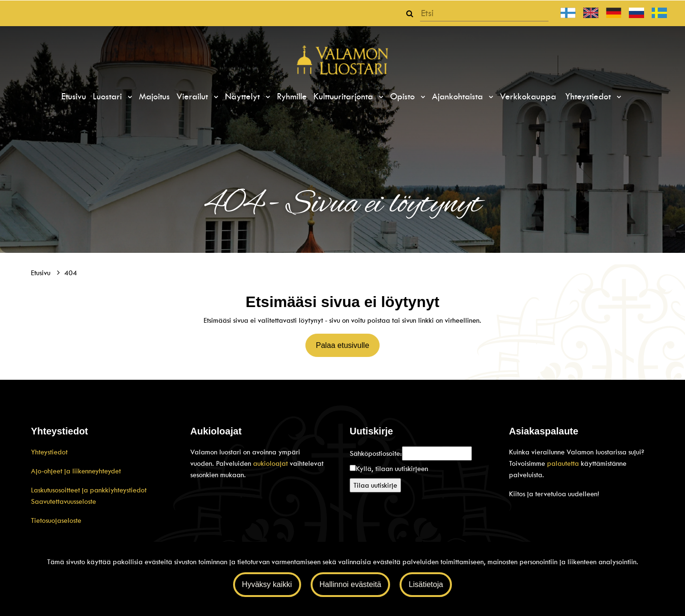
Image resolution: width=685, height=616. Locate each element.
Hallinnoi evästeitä (351, 584)
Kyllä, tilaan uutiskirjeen (392, 469)
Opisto (404, 96)
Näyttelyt (244, 96)
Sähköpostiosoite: (376, 453)
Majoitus (154, 96)
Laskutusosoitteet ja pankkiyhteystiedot (89, 490)
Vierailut (194, 96)
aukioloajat (271, 463)
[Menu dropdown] (128, 97)
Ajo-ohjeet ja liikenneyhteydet (76, 471)
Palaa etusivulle (342, 345)
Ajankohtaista (459, 96)
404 (71, 273)
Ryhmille (292, 96)
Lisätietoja (426, 584)
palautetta (563, 463)
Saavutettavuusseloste (64, 501)
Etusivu (74, 96)
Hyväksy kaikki (267, 584)
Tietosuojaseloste (56, 520)
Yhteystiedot (589, 96)
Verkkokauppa (528, 96)
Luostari (109, 96)
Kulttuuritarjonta (345, 96)
